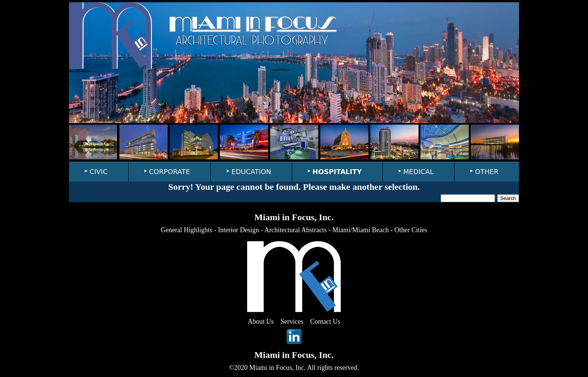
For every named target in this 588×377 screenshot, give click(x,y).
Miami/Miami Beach (360, 230)
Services (292, 321)
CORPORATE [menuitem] (169, 172)
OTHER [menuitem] (487, 172)
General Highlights (187, 230)
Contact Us (325, 321)
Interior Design (238, 230)
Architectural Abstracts (295, 230)
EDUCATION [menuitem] (251, 172)
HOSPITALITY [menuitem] (337, 172)
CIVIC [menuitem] (99, 172)
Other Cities (411, 230)
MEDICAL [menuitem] (418, 172)
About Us (261, 321)
